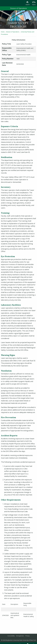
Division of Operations (18, 8)
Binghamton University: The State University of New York (12, 3)
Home (3, 32)
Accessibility (11, 636)
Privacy (27, 636)
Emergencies (20, 636)
